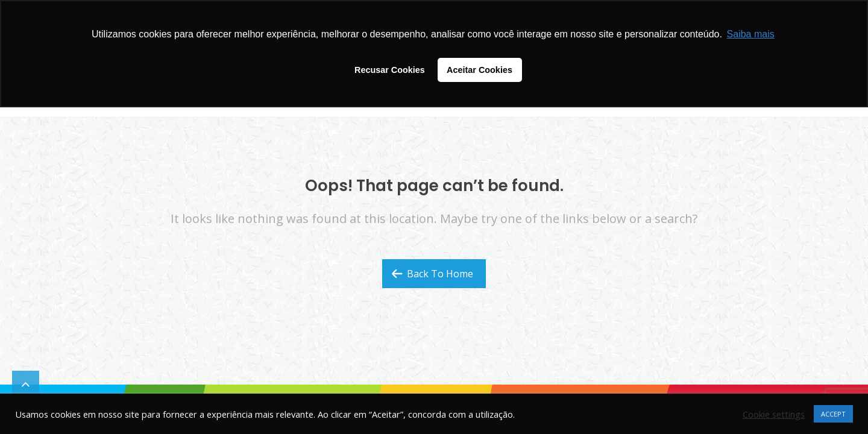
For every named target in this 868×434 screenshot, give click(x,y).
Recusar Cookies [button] (390, 70)
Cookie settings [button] (774, 414)
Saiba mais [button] (751, 34)
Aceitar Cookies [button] (480, 70)
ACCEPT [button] (833, 414)
